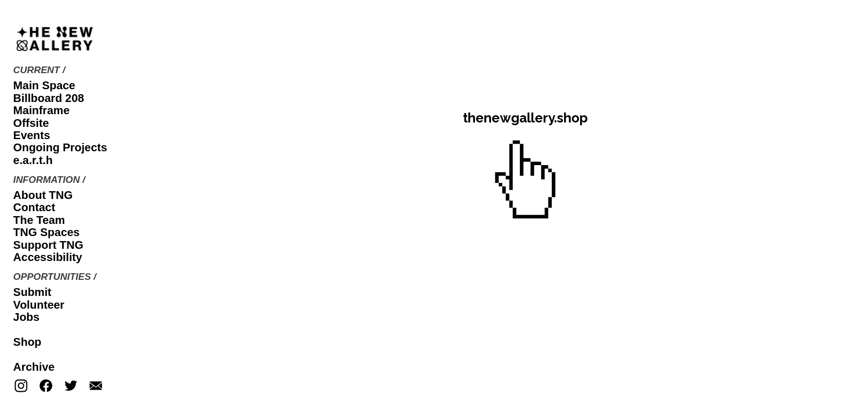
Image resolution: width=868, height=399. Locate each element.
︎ (71, 386)
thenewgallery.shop (525, 118)
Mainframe (42, 110)
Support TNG (48, 245)
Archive (34, 367)
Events (32, 135)
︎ (96, 386)
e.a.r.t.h (33, 160)
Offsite (31, 123)
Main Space (44, 85)
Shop (27, 342)
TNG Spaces (46, 232)
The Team (39, 220)
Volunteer (39, 305)
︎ (21, 386)
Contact (34, 207)
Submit (32, 292)
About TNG (43, 195)
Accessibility (48, 257)
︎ (525, 183)
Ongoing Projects (60, 147)
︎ (46, 386)
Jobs (27, 317)
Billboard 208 (49, 98)
